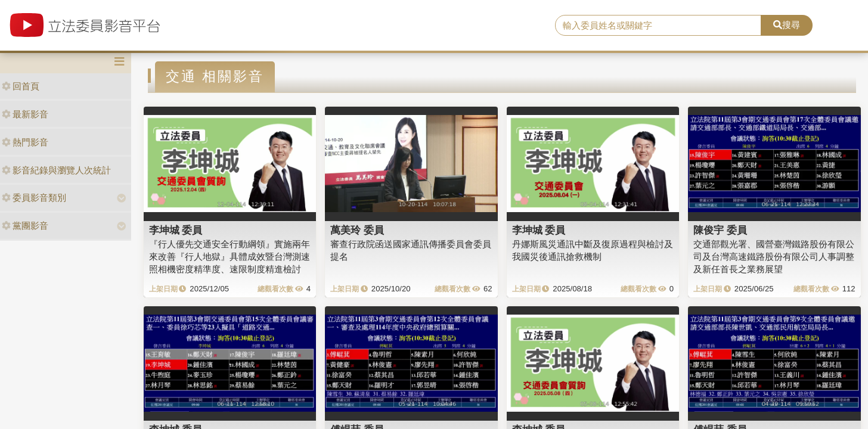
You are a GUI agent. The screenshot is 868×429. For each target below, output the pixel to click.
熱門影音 (25, 142)
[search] (658, 26)
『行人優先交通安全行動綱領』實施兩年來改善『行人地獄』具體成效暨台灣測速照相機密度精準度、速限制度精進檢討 (230, 257)
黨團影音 (25, 226)
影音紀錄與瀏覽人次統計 (56, 170)
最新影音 (25, 114)
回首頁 (21, 86)
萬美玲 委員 (357, 230)
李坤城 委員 (176, 230)
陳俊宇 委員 (720, 230)
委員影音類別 (34, 198)
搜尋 (787, 25)
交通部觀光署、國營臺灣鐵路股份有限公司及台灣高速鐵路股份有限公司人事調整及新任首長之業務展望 (774, 257)
